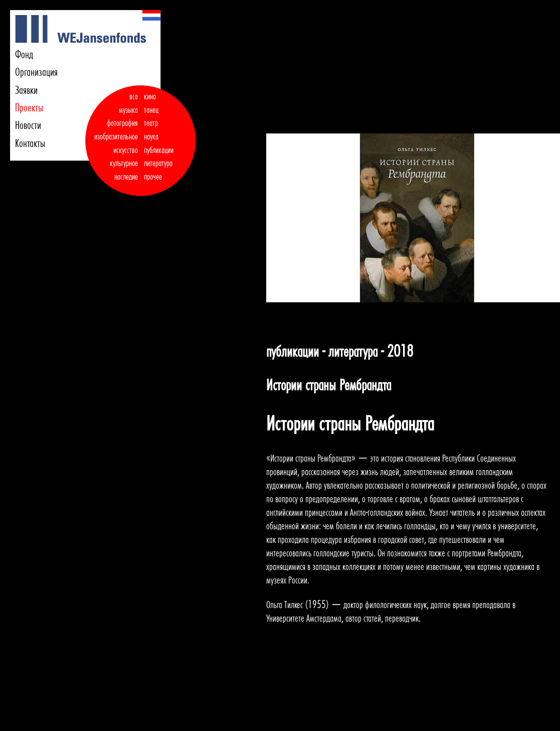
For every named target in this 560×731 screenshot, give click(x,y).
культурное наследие (124, 170)
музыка (128, 110)
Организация (36, 72)
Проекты (29, 107)
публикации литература (159, 157)
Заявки (26, 90)
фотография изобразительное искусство (116, 136)
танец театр (151, 117)
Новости (28, 125)
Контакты (30, 143)
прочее (153, 177)
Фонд (24, 54)
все (134, 96)
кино (150, 96)
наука (151, 136)
